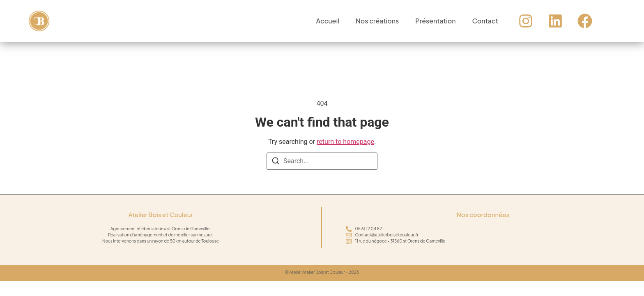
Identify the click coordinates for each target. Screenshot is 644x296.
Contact (485, 21)
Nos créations (377, 21)
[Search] (276, 162)
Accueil (328, 21)
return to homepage (345, 142)
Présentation (435, 21)
